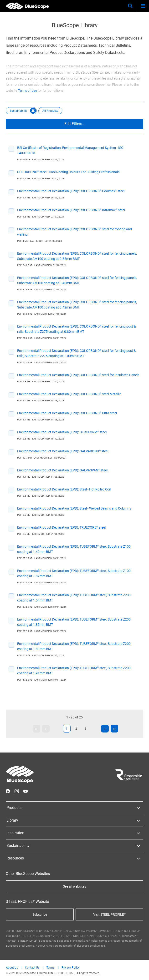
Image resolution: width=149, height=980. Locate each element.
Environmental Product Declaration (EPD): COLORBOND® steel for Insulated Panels (78, 375)
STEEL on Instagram (17, 791)
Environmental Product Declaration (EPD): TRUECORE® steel (61, 527)
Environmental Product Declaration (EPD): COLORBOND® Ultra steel (67, 413)
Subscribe (40, 914)
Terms (50, 968)
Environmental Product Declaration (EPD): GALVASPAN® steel (62, 470)
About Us (12, 968)
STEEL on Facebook (8, 791)
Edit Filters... (75, 124)
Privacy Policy (71, 968)
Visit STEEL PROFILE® (109, 914)
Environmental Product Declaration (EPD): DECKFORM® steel (62, 432)
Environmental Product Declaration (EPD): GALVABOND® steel (63, 451)
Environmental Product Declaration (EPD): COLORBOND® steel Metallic (69, 394)
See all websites (74, 886)
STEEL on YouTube (26, 791)
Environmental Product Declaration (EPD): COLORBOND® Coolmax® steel (71, 191)
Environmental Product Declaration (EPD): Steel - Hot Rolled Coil (64, 489)
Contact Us (32, 968)
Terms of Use (27, 91)
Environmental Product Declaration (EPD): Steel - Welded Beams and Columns (74, 508)
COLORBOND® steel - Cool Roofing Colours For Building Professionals (68, 172)
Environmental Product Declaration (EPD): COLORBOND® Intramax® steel (71, 210)
